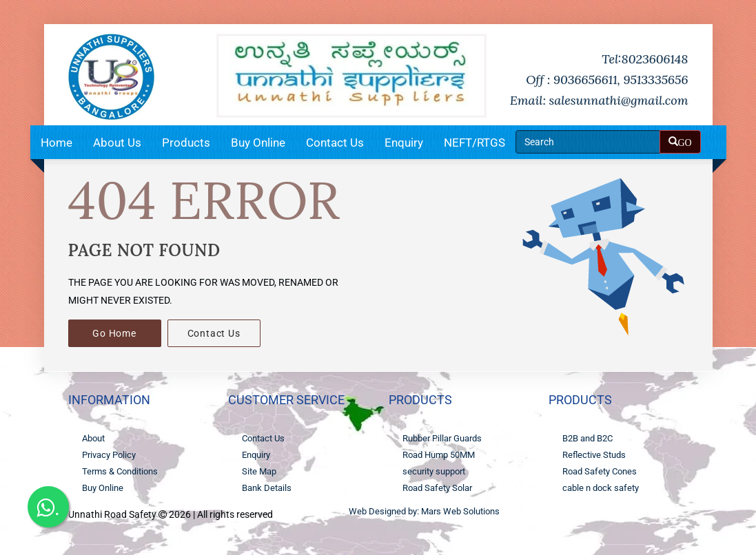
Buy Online (258, 143)
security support (434, 471)
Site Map (259, 471)
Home (57, 143)
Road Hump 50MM (439, 455)
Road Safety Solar (437, 488)
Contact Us (335, 143)
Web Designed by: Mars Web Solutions (424, 511)
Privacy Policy (109, 455)
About (93, 438)
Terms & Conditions (120, 471)
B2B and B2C (588, 438)
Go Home (114, 333)
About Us (117, 143)
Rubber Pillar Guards (442, 438)
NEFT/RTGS (474, 143)
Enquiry (404, 143)
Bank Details (267, 488)
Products (186, 143)
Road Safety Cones (600, 471)
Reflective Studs (594, 455)
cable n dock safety (601, 488)
